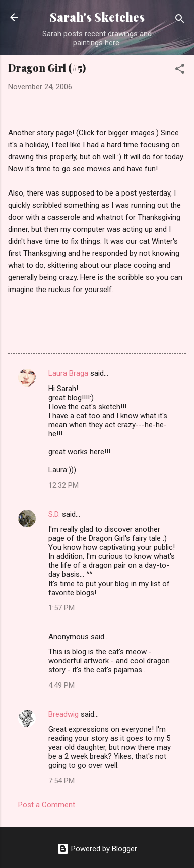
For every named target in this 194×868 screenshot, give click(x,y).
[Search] (180, 20)
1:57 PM (61, 608)
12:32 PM (63, 485)
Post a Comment (47, 805)
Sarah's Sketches (97, 17)
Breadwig (63, 714)
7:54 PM (61, 781)
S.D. (54, 514)
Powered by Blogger (97, 849)
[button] (180, 71)
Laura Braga (68, 373)
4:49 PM (61, 685)
